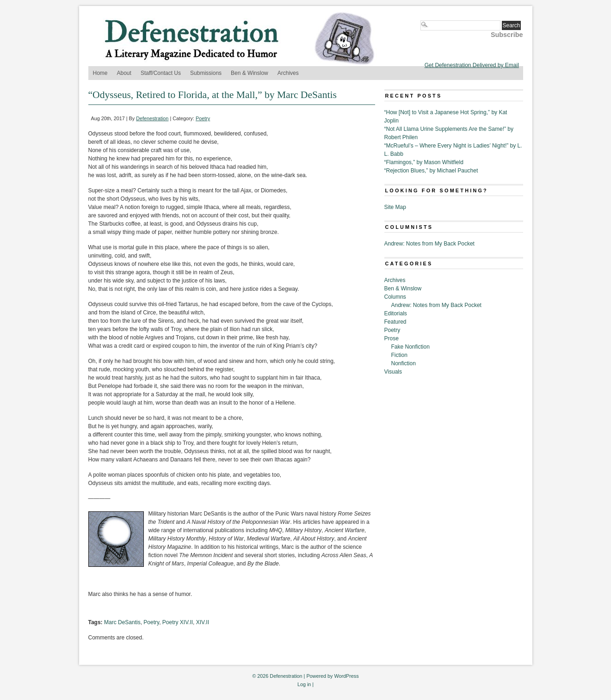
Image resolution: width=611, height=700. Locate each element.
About (124, 73)
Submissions (206, 73)
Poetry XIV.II (178, 622)
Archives (288, 73)
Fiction (399, 355)
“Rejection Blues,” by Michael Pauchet (431, 171)
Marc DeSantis (122, 622)
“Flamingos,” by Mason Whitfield (424, 162)
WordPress (346, 676)
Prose (392, 338)
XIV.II (203, 622)
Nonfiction (404, 363)
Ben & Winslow (250, 73)
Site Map (395, 207)
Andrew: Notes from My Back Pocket (429, 244)
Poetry (203, 118)
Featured (395, 322)
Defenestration (152, 118)
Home (100, 73)
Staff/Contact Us (161, 73)
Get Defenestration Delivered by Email (472, 65)
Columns (395, 297)
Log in (304, 684)
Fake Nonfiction (410, 347)
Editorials (396, 313)
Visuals (393, 372)
